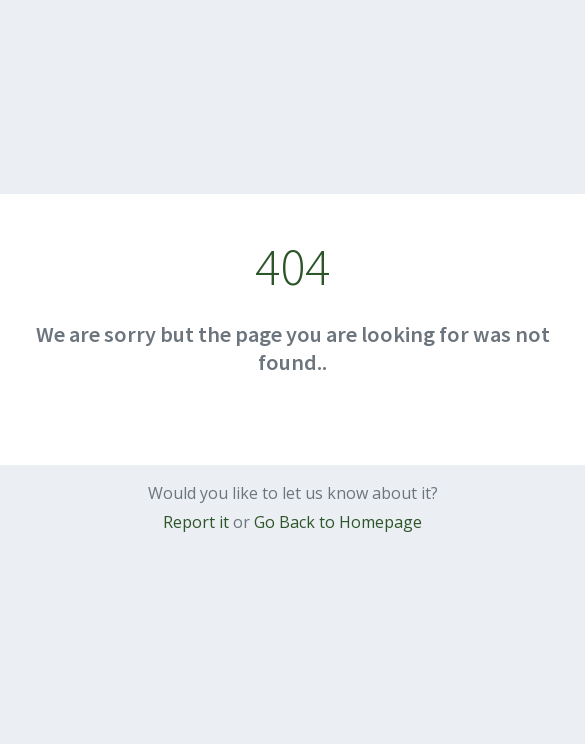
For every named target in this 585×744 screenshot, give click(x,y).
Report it (196, 522)
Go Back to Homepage (338, 522)
